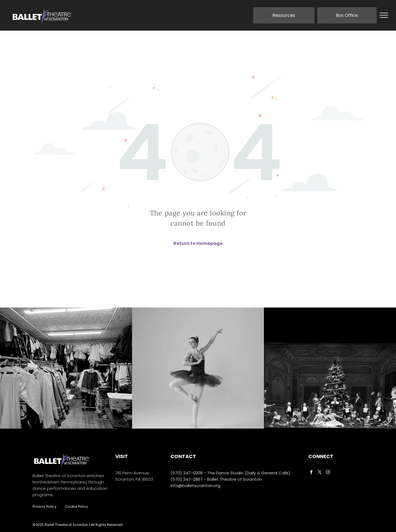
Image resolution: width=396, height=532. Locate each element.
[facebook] (311, 473)
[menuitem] (45, 507)
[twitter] (320, 473)
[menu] (384, 15)
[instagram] (328, 473)
